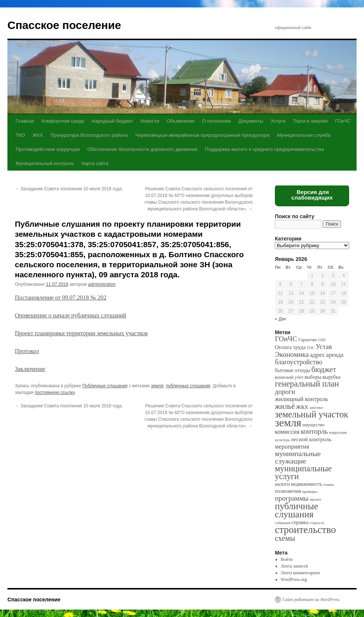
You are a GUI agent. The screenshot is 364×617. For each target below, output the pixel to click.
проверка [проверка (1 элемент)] (310, 492)
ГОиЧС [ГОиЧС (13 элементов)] (286, 339)
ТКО (20, 135)
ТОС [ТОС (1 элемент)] (311, 348)
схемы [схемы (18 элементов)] (285, 538)
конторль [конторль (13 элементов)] (314, 431)
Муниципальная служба (304, 135)
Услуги (278, 121)
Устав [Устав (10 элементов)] (324, 347)
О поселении (217, 121)
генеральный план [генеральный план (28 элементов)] (307, 384)
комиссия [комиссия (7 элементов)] (287, 432)
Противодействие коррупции (48, 149)
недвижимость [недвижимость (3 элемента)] (307, 484)
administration (102, 284)
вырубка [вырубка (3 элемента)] (331, 377)
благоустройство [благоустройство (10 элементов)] (298, 362)
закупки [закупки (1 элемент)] (316, 408)
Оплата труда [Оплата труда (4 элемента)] (290, 347)
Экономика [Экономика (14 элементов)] (292, 354)
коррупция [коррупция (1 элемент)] (338, 432)
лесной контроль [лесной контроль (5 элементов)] (311, 439)
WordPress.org (294, 579)
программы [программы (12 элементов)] (292, 498)
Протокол (27, 351)
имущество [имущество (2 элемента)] (313, 425)
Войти (287, 559)
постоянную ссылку (55, 393)
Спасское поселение (64, 25)
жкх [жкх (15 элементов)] (302, 406)
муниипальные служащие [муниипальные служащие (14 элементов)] (298, 457)
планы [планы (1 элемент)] (329, 484)
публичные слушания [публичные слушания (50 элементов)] (296, 510)
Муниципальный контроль (45, 163)
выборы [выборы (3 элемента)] (313, 377)
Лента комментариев (300, 573)
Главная (25, 121)
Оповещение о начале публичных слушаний (71, 315)
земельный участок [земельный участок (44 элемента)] (312, 414)
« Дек (280, 319)
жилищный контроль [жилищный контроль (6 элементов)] (302, 399)
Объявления (181, 121)
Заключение (30, 369)
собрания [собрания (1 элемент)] (283, 523)
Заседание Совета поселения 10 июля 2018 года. (69, 189)
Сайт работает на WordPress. (311, 600)
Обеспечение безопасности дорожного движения (142, 149)
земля (157, 386)
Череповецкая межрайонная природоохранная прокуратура (202, 135)
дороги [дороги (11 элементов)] (285, 392)
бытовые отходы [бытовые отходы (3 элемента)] (292, 370)
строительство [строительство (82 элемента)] (305, 530)
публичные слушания (188, 386)
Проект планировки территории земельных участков (81, 333)
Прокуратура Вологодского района (89, 135)
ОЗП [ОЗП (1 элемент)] (322, 340)
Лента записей (295, 566)
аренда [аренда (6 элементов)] (335, 355)
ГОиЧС (343, 121)
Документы (251, 121)
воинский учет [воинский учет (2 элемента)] (289, 377)
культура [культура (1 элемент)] (282, 440)
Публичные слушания (105, 386)
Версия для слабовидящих (312, 195)
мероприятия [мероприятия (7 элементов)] (292, 447)
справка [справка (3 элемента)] (300, 522)
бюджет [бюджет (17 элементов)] (324, 369)
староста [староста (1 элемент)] (317, 523)
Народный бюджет (113, 121)
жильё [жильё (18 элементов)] (285, 406)
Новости (150, 121)
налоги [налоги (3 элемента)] (282, 484)
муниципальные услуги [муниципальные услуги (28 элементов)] (303, 472)
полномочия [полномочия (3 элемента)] (288, 491)
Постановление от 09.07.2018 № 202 (61, 298)
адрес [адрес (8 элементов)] (317, 355)
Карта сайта (95, 163)
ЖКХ (38, 135)
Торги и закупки (310, 121)
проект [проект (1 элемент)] (316, 499)
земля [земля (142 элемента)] (288, 423)
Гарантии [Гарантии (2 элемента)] (308, 340)
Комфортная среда (63, 121)
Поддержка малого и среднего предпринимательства (265, 149)
